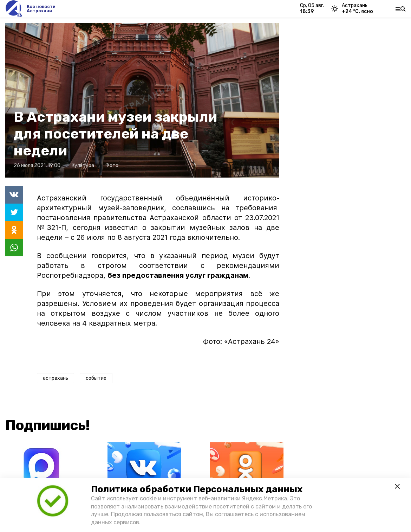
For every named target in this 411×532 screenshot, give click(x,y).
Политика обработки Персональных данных (197, 489)
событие (96, 378)
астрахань (56, 378)
